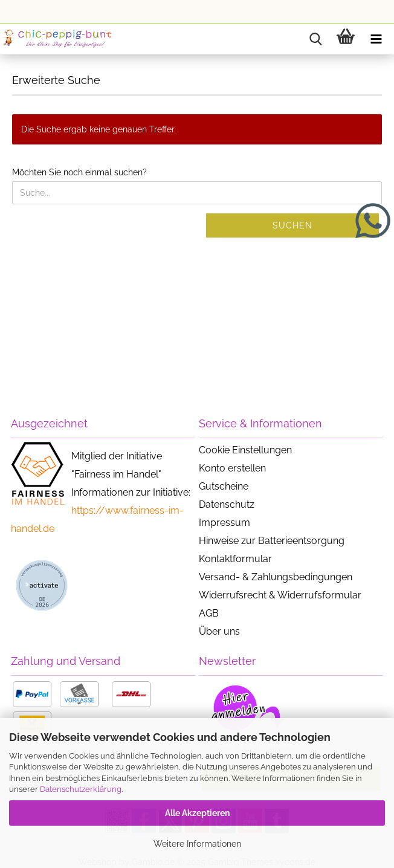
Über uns (219, 631)
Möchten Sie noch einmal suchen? (79, 172)
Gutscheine (224, 486)
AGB (209, 613)
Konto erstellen (232, 468)
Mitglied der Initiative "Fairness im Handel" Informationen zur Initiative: (131, 474)
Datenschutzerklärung (81, 789)
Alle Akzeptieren (197, 813)
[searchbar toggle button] (315, 39)
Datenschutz (227, 504)
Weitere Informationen (197, 844)
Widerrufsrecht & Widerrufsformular (280, 595)
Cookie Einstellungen (245, 450)
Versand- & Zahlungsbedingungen (276, 577)
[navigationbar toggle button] (376, 39)
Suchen (292, 225)
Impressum (224, 523)
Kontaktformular (235, 559)
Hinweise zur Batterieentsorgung (272, 541)
